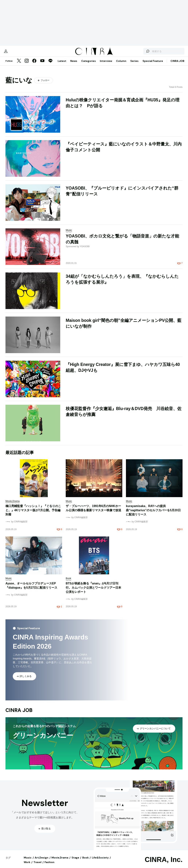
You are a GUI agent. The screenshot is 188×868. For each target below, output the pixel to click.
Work (27, 866)
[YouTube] (42, 65)
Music (28, 861)
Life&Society (100, 861)
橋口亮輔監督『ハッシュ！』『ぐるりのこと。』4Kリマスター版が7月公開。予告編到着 (33, 514)
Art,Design (42, 861)
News (74, 65)
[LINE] (50, 65)
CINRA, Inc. (164, 863)
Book (86, 861)
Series (134, 65)
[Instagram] (27, 65)
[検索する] (140, 53)
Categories (89, 65)
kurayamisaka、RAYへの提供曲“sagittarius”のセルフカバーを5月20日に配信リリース (153, 514)
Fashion (49, 866)
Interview (106, 65)
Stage (75, 861)
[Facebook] (34, 65)
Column (121, 65)
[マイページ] (13, 53)
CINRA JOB (177, 65)
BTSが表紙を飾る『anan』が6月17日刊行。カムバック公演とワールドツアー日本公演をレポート (93, 591)
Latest (62, 65)
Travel (37, 866)
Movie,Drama (60, 861)
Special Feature (153, 65)
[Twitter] (19, 65)
